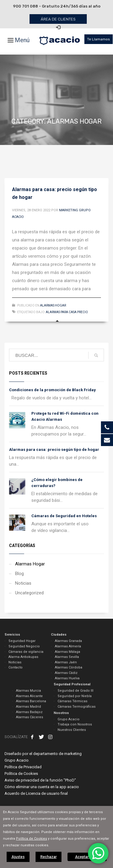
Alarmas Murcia (28, 691)
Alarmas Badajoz (29, 712)
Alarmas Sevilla (67, 657)
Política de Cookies (21, 774)
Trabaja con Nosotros (75, 724)
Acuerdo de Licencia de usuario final (36, 793)
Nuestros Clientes (72, 730)
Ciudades (59, 635)
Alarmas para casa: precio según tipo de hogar (54, 450)
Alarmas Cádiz (66, 673)
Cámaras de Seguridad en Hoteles (64, 516)
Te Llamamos (99, 39)
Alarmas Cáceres (30, 717)
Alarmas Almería (68, 646)
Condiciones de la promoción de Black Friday (52, 390)
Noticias (23, 583)
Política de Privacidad (23, 767)
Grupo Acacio (69, 719)
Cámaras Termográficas (77, 707)
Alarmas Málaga (67, 652)
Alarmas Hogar (53, 305)
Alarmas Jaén (66, 662)
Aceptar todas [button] (87, 857)
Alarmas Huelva (67, 678)
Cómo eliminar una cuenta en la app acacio (42, 787)
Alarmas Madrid (28, 707)
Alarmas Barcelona (31, 701)
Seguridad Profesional (72, 684)
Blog (19, 574)
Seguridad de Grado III (75, 691)
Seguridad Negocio (24, 646)
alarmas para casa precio (67, 312)
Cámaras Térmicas (72, 701)
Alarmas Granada (68, 641)
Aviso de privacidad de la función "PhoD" (40, 780)
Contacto (16, 667)
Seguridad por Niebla (75, 696)
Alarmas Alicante (29, 696)
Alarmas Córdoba (69, 667)
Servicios (12, 635)
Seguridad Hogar (22, 641)
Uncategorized (29, 593)
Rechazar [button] (49, 857)
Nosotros (61, 713)
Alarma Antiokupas (23, 657)
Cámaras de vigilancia (26, 652)
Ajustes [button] (18, 857)
